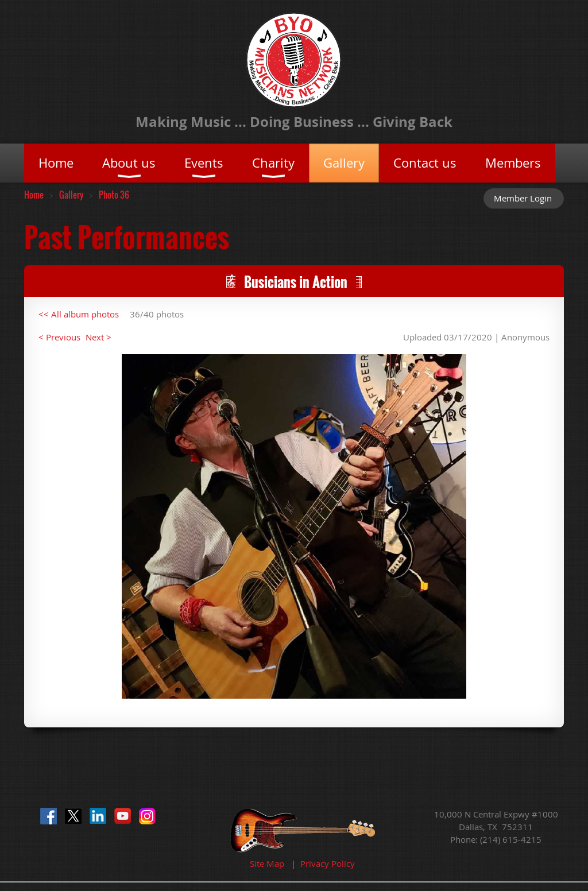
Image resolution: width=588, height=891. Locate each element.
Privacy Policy (328, 863)
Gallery (71, 195)
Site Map (267, 863)
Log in (524, 198)
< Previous (59, 337)
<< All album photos (79, 314)
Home (34, 195)
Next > (98, 337)
